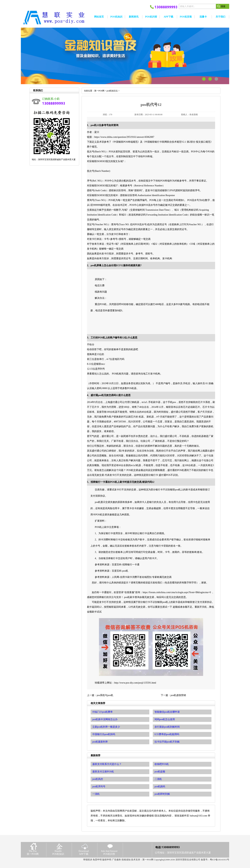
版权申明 (107, 860)
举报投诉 (88, 860)
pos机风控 (98, 779)
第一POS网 (99, 91)
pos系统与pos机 (105, 695)
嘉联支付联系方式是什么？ (107, 764)
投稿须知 (126, 860)
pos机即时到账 (162, 794)
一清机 (96, 794)
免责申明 (97, 860)
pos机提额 (160, 772)
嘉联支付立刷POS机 (103, 772)
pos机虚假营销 (178, 695)
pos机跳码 (160, 787)
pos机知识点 (112, 91)
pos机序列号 (99, 787)
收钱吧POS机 (162, 764)
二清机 (158, 779)
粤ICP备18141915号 (220, 860)
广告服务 (116, 860)
